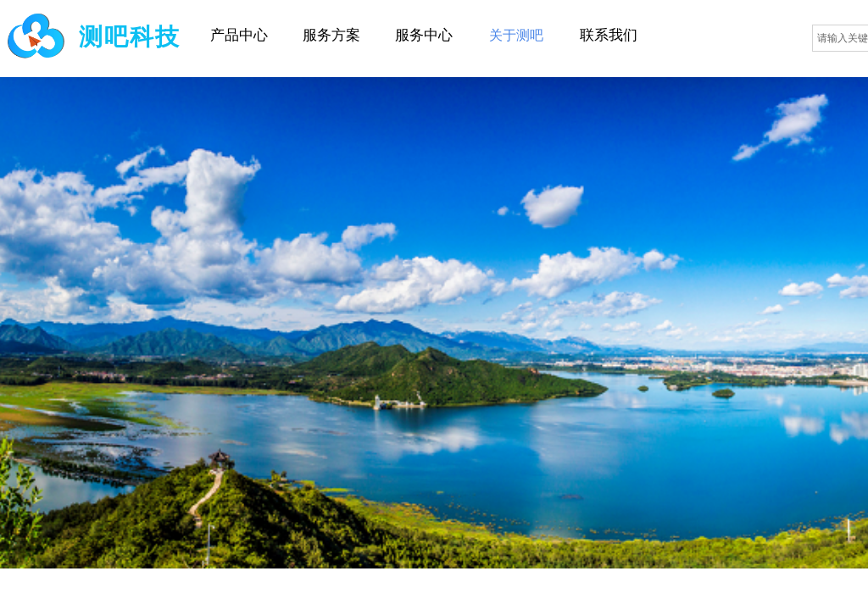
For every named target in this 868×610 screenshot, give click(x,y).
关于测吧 (516, 35)
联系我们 (609, 35)
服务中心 (424, 35)
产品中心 (239, 35)
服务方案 (331, 35)
